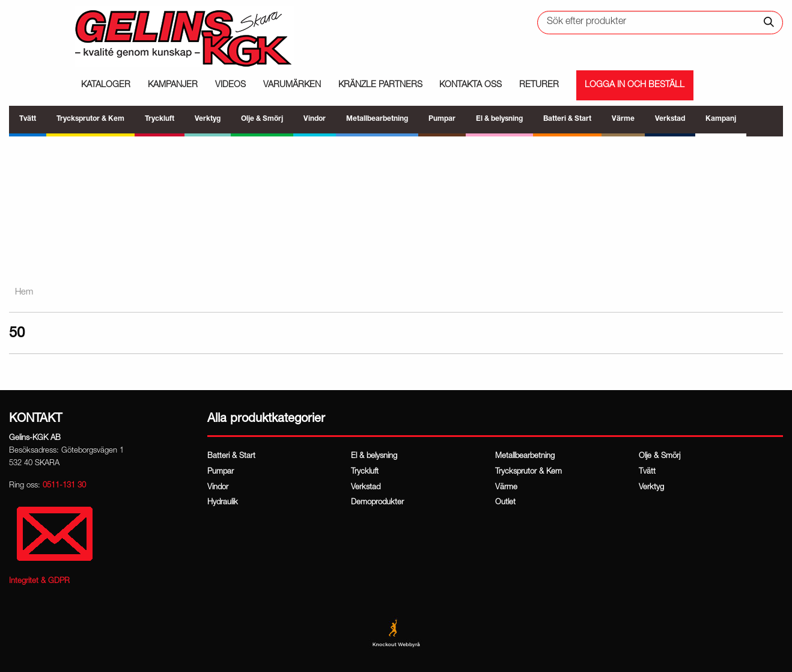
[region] (396, 205)
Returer (539, 85)
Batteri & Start (231, 457)
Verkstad (366, 488)
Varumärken (292, 85)
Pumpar (221, 472)
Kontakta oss (471, 85)
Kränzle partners (380, 85)
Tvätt (647, 472)
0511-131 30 (64, 486)
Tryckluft (365, 472)
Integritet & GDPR (39, 582)
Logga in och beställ (635, 85)
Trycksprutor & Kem (529, 472)
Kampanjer (173, 85)
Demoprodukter (377, 503)
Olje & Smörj (659, 457)
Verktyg (651, 488)
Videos (230, 85)
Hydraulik (223, 503)
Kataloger (106, 85)
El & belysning (374, 457)
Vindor (218, 488)
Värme (506, 488)
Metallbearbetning (525, 457)
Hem (24, 292)
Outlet (505, 503)
